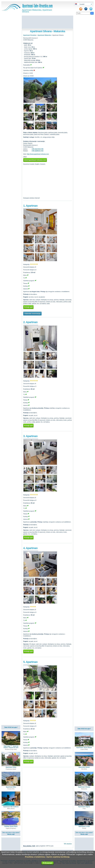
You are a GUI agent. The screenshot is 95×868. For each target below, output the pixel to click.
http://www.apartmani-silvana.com (38, 154)
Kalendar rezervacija (32, 314)
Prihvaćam (47, 863)
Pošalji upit (28, 307)
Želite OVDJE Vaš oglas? (11, 728)
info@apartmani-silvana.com (35, 160)
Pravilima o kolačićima (35, 857)
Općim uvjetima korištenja (58, 857)
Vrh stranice (68, 844)
